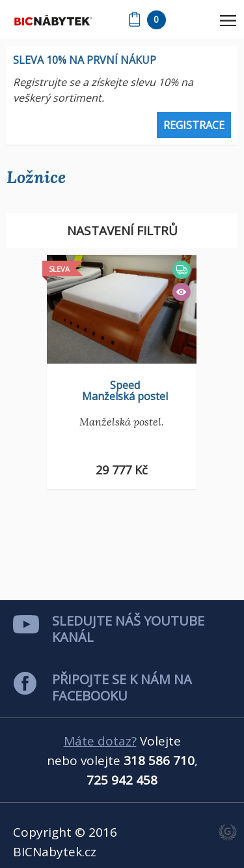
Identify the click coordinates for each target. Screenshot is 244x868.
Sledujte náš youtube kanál (128, 629)
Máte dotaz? (100, 741)
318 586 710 (159, 760)
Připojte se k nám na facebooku (122, 687)
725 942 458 (122, 780)
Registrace (194, 125)
